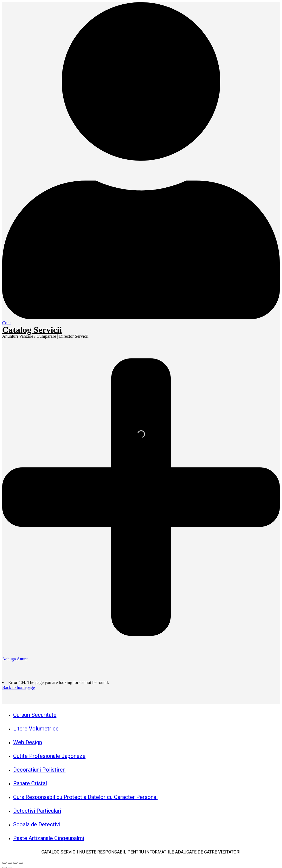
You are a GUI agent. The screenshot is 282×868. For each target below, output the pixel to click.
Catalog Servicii (32, 330)
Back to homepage (18, 687)
